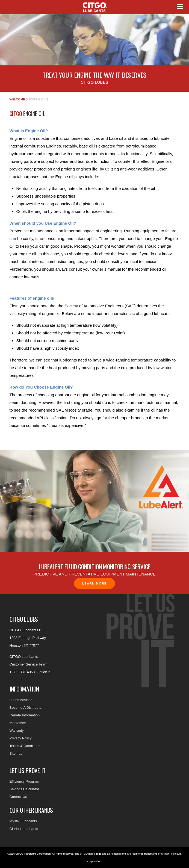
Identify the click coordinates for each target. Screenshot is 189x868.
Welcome (17, 99)
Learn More (94, 583)
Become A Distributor (26, 708)
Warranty (17, 730)
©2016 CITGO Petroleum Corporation (29, 854)
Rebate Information (25, 715)
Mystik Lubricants (23, 821)
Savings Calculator (24, 789)
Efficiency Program (24, 781)
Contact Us (18, 797)
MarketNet (18, 723)
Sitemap (16, 753)
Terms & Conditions (25, 746)
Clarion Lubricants (24, 829)
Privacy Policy (21, 738)
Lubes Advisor (21, 700)
